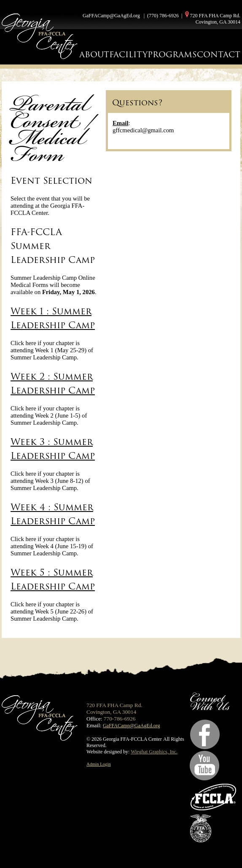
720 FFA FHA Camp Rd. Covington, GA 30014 (215, 19)
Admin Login (99, 764)
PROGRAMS (172, 55)
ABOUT (94, 55)
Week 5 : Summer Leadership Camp (53, 579)
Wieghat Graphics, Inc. (154, 752)
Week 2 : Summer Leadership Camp (53, 383)
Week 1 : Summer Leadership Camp (53, 318)
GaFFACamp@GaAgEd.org (111, 16)
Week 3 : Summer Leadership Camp (53, 449)
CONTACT (219, 55)
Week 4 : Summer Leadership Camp (53, 514)
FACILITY (128, 55)
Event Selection (51, 181)
